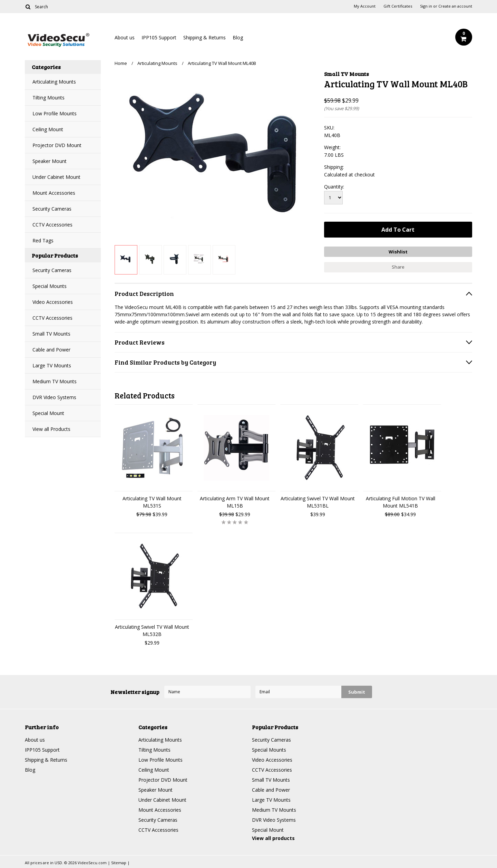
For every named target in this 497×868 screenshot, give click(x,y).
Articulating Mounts (54, 82)
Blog (238, 37)
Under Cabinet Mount (56, 177)
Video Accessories (53, 302)
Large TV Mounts (52, 365)
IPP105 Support (159, 37)
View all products (273, 838)
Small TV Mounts (51, 334)
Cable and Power (51, 350)
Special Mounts (50, 286)
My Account (365, 6)
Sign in (426, 6)
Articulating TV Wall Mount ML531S (152, 502)
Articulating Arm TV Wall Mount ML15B (235, 502)
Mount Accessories (54, 193)
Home (121, 63)
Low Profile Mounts (55, 113)
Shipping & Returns (204, 37)
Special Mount (48, 413)
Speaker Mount (50, 161)
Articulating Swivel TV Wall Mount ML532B (152, 630)
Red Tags (43, 240)
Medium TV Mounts (55, 381)
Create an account (455, 6)
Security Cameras (52, 209)
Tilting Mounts (48, 98)
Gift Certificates (398, 6)
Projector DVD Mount (57, 145)
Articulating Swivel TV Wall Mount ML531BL (318, 502)
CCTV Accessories (52, 225)
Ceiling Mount (48, 129)
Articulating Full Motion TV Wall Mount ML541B (401, 502)
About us (125, 37)
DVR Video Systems (54, 397)
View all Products (51, 429)
